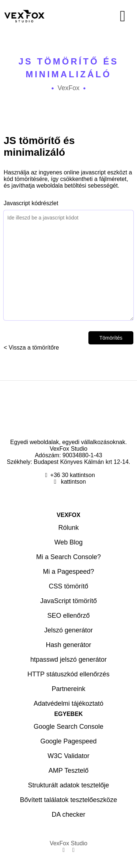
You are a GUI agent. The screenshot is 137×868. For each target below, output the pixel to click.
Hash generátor (68, 645)
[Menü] (103, 16)
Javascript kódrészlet (68, 260)
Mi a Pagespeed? (68, 572)
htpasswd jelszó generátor (68, 660)
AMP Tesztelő (68, 771)
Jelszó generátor (68, 630)
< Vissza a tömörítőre (31, 348)
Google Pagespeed (68, 741)
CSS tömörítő (68, 586)
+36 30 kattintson (73, 475)
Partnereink (68, 689)
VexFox (68, 88)
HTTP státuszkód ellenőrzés (68, 674)
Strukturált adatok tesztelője (68, 785)
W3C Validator (68, 756)
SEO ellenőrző (68, 616)
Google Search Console (68, 727)
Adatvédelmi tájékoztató (68, 703)
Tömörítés (111, 338)
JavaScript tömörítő (68, 601)
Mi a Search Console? (68, 557)
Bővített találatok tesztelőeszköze (68, 800)
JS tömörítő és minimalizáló (68, 68)
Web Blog (69, 542)
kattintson (73, 482)
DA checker (68, 815)
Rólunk (68, 528)
